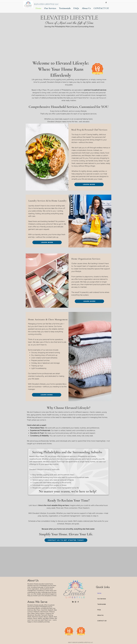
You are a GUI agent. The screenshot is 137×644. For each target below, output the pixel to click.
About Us (100, 615)
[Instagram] (75, 602)
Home (99, 593)
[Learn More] (89, 184)
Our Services (102, 599)
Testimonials (102, 604)
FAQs (99, 610)
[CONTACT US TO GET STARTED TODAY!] (66, 540)
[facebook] (106, 3)
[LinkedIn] (73, 602)
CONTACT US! (102, 621)
